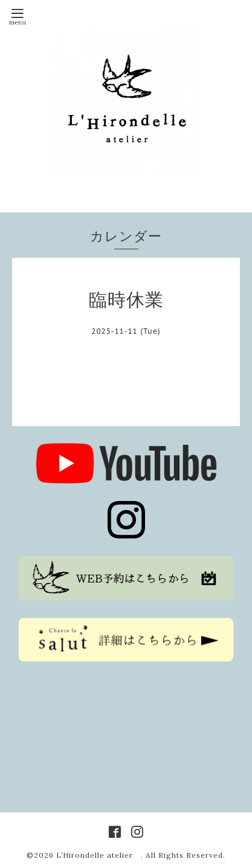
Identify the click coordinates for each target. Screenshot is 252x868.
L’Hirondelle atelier (99, 855)
